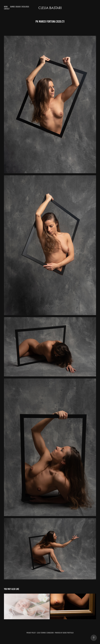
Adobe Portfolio (68, 633)
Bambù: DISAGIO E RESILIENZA (20, 7)
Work (6, 7)
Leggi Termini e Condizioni (45, 633)
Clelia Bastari (50, 8)
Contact (7, 9)
